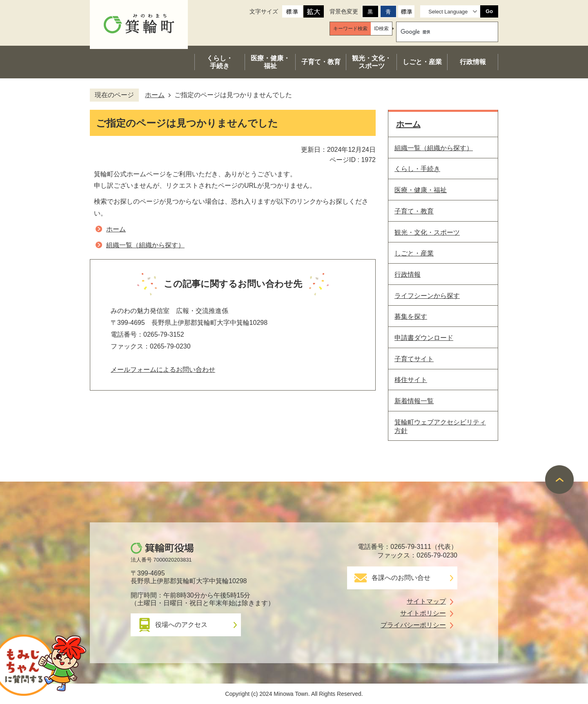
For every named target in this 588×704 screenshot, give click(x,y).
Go (489, 11)
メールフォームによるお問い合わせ (163, 370)
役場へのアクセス (181, 625)
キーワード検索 (350, 29)
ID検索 (381, 29)
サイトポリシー (423, 613)
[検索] (439, 32)
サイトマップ (426, 601)
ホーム (155, 95)
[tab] (350, 29)
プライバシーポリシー (413, 625)
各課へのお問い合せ (401, 578)
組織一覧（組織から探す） (145, 245)
